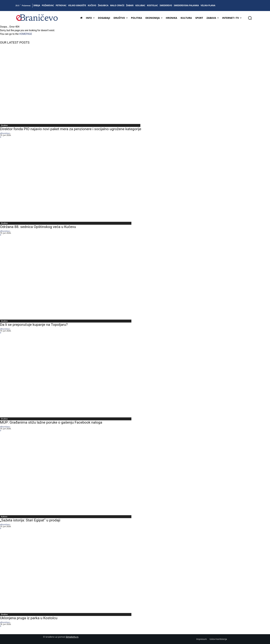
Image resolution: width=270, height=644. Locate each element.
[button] (250, 18)
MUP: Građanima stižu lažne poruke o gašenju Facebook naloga (51, 422)
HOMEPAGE (26, 34)
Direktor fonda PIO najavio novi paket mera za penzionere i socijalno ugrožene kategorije (71, 129)
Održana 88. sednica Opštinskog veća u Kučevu (38, 227)
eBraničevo (5, 133)
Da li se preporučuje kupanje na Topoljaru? (34, 325)
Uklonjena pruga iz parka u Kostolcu (29, 618)
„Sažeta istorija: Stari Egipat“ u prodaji (30, 520)
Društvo (4, 125)
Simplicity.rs (72, 637)
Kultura (4, 517)
